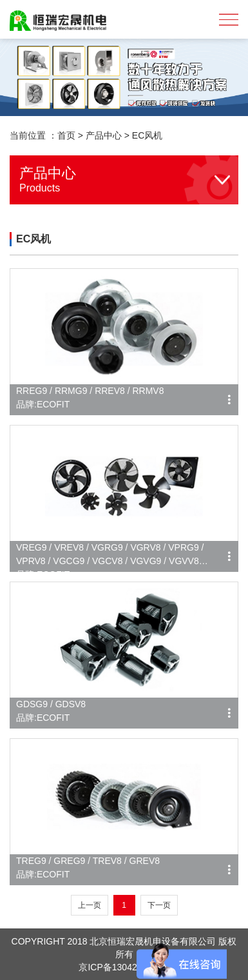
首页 (66, 135)
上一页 (90, 905)
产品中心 (104, 135)
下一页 (159, 905)
